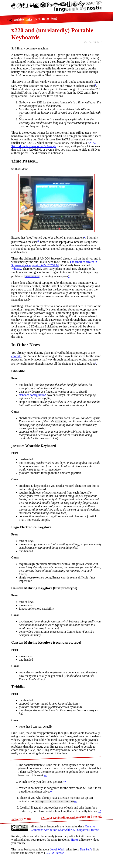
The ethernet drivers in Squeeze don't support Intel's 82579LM (54, 264)
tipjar (46, 18)
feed (54, 18)
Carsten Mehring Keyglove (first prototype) (44, 588)
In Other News (26, 345)
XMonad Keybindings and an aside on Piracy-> (71, 817)
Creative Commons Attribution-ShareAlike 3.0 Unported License (65, 828)
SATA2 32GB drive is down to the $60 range (54, 144)
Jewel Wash (57, 849)
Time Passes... (25, 161)
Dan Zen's (86, 849)
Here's (75, 840)
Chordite (18, 371)
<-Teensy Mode (21, 819)
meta (37, 19)
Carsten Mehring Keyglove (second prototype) (46, 642)
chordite (16, 356)
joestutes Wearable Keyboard (34, 446)
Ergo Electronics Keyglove (31, 527)
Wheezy (16, 269)
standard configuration (33, 395)
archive (19, 20)
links (29, 19)
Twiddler (18, 686)
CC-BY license (55, 853)
